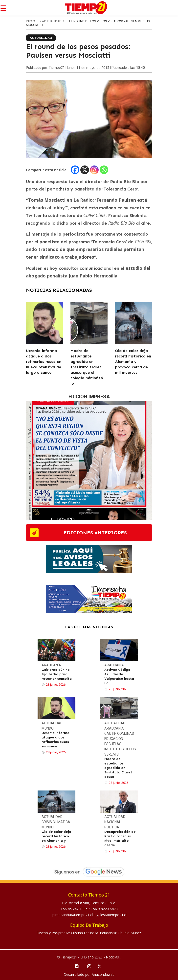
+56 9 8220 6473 (104, 909)
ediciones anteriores (95, 533)
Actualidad (52, 21)
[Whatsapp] (104, 170)
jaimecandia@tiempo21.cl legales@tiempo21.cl (89, 915)
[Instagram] (94, 170)
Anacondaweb (103, 974)
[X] (85, 170)
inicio (31, 21)
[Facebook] (75, 170)
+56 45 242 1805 (75, 909)
